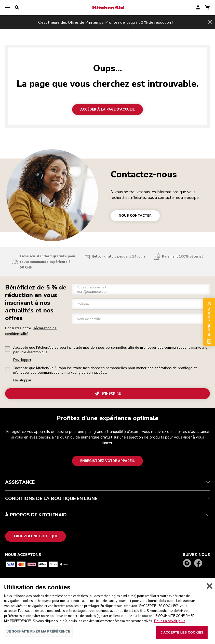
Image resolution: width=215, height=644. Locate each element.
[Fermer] (210, 590)
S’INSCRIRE (107, 394)
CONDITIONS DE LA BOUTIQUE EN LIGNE (107, 499)
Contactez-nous (144, 174)
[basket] (207, 8)
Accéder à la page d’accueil (107, 110)
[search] (17, 8)
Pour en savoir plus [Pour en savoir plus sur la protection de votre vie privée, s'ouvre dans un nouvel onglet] (170, 625)
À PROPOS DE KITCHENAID (107, 515)
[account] (198, 8)
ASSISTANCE (107, 482)
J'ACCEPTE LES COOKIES (182, 636)
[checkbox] (8, 349)
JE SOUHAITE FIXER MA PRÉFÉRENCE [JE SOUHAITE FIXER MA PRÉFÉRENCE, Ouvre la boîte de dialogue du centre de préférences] (38, 635)
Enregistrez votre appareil (107, 461)
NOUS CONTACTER (135, 216)
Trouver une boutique (36, 536)
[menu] (8, 8)
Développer (22, 360)
